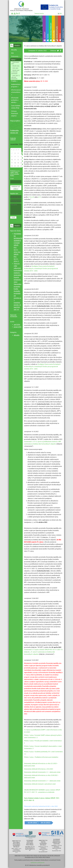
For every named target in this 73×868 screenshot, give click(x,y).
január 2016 (18, 327)
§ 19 (29, 197)
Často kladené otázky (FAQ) (16, 107)
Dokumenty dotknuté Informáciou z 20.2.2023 (39, 769)
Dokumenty (15, 56)
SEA (12, 53)
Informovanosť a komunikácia (16, 92)
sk (59, 14)
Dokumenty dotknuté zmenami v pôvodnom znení (40, 784)
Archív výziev (15, 68)
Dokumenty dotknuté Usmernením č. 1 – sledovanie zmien (42, 781)
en (61, 14)
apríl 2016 (17, 325)
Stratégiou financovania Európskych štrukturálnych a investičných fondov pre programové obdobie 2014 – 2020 (41, 268)
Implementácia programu (16, 85)
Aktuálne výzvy (16, 66)
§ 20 (33, 197)
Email (12, 179)
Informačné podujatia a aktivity (15, 100)
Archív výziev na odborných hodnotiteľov (15, 77)
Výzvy (14, 60)
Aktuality (14, 50)
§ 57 (40, 197)
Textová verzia (39, 14)
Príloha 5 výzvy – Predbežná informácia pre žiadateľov (41, 757)
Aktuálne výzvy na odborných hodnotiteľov (15, 72)
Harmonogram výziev (15, 63)
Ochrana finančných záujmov (15, 113)
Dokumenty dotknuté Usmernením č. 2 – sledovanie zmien (42, 772)
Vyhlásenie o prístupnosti (37, 863)
